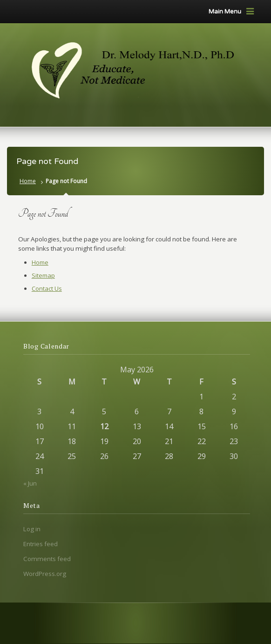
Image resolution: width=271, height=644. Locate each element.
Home (28, 181)
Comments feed (47, 559)
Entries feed (41, 544)
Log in (32, 529)
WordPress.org (45, 574)
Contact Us (47, 288)
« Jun (30, 483)
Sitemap (43, 275)
